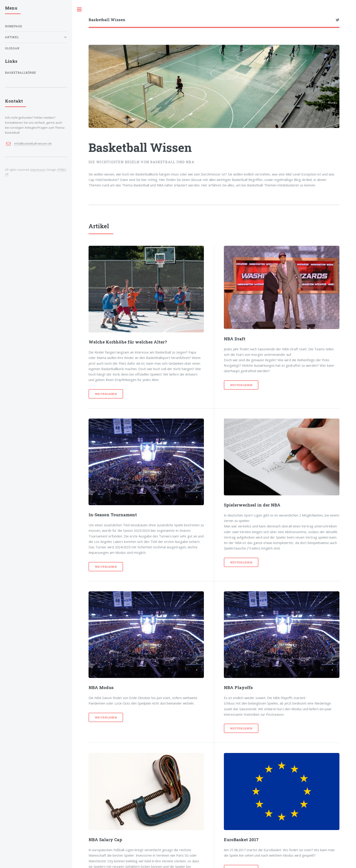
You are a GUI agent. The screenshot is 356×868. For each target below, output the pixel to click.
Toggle (79, 9)
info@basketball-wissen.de (33, 143)
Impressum (38, 170)
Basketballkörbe (21, 73)
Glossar (12, 48)
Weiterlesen (106, 394)
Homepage (14, 26)
